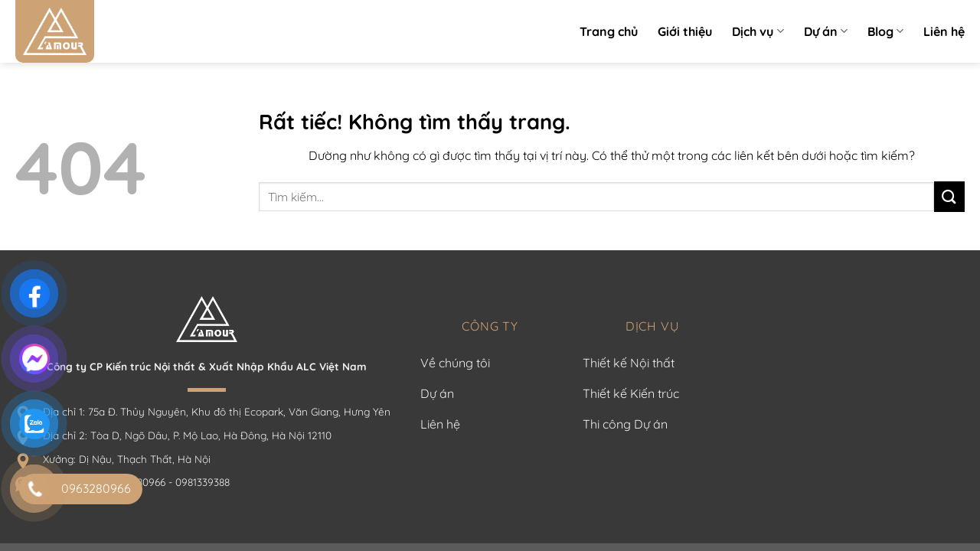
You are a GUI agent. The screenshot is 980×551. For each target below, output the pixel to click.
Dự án (826, 31)
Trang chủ (609, 31)
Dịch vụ (758, 31)
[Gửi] (949, 196)
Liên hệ (944, 31)
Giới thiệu (685, 31)
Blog (885, 31)
